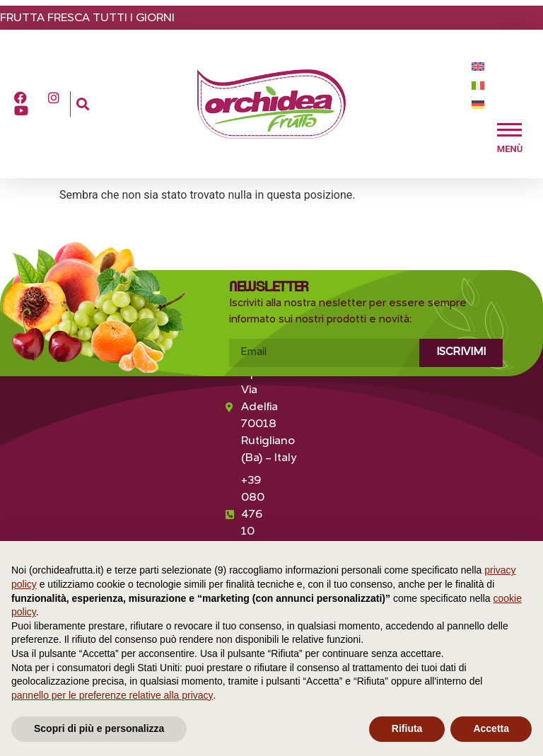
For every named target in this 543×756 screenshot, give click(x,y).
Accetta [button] (491, 728)
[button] (82, 104)
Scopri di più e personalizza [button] (99, 728)
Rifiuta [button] (407, 728)
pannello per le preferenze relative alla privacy (112, 695)
